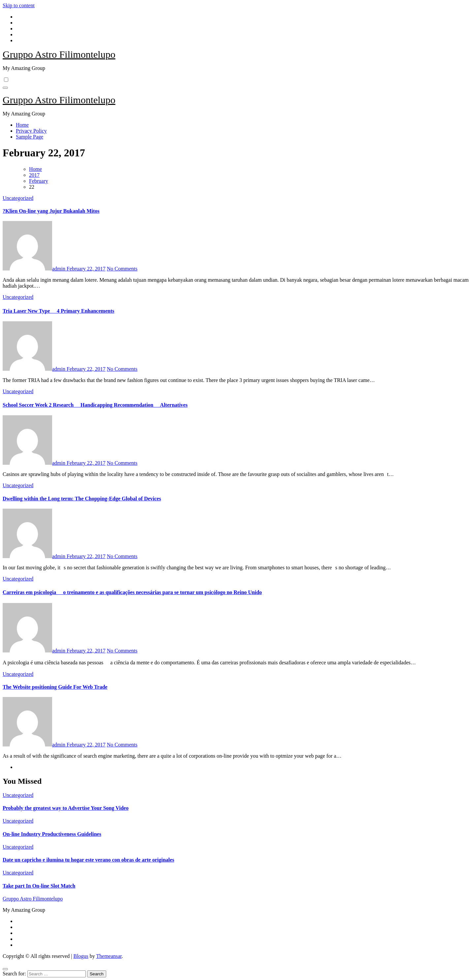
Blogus (81, 956)
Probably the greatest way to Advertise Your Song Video (66, 808)
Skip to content (19, 5)
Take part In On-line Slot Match (39, 886)
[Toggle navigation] (5, 88)
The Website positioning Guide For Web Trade (55, 687)
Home (22, 125)
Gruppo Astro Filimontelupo (59, 54)
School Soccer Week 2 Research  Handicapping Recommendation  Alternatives (95, 405)
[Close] (5, 969)
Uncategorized (18, 198)
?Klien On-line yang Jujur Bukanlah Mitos (51, 211)
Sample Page (30, 137)
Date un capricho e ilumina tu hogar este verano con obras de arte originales (88, 860)
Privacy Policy (31, 131)
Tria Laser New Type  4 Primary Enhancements (58, 311)
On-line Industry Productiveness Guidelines (52, 834)
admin (35, 269)
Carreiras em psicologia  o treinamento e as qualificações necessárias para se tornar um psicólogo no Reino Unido (132, 592)
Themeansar (109, 956)
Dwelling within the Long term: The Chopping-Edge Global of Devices (82, 499)
